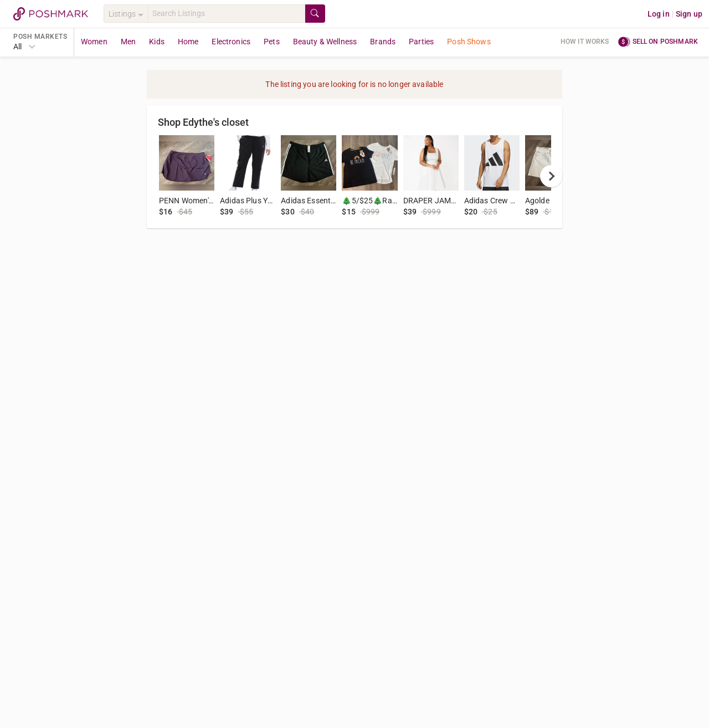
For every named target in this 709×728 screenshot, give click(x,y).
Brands (383, 42)
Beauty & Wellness (325, 42)
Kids (157, 42)
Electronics (231, 42)
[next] (551, 176)
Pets (272, 42)
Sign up (689, 14)
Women (94, 42)
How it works (585, 42)
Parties (421, 42)
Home (188, 42)
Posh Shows (469, 42)
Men (128, 42)
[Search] (227, 14)
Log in (659, 14)
